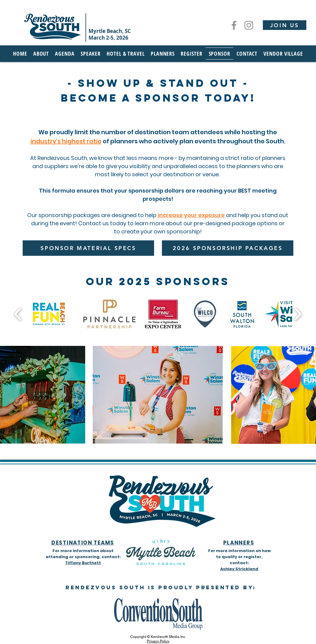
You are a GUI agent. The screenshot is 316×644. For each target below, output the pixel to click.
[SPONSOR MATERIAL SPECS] (88, 248)
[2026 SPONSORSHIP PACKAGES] (228, 248)
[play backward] (18, 314)
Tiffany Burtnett (83, 563)
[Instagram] (249, 25)
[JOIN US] (285, 25)
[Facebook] (234, 25)
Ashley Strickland (239, 569)
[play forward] (298, 314)
